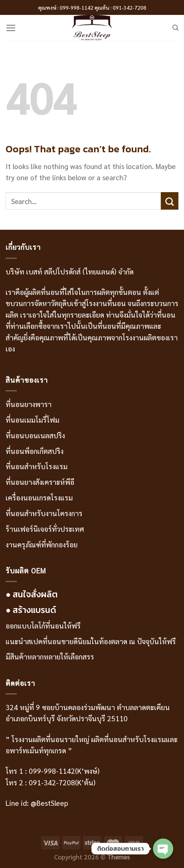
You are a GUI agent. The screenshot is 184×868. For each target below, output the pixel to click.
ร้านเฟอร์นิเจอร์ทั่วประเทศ (45, 529)
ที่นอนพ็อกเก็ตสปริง (35, 451)
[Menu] (11, 28)
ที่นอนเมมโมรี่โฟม (32, 420)
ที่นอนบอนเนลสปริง (35, 435)
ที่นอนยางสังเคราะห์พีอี (40, 482)
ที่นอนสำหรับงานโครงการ (44, 513)
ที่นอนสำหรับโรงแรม (37, 466)
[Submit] (170, 201)
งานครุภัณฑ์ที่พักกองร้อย (43, 544)
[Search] (175, 28)
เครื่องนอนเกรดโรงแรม (39, 497)
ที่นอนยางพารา (29, 404)
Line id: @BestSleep (37, 803)
